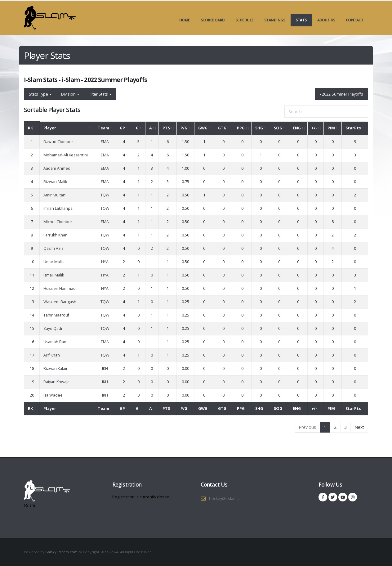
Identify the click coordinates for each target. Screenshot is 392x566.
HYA (105, 262)
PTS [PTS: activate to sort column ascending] (166, 128)
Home (185, 20)
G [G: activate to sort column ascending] (137, 128)
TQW (105, 195)
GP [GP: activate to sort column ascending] (122, 128)
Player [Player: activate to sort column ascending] (50, 128)
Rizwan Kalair (56, 368)
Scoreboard (213, 20)
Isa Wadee (53, 395)
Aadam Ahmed (57, 168)
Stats (301, 20)
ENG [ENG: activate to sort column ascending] (297, 128)
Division (69, 94)
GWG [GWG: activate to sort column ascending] (203, 128)
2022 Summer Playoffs (343, 94)
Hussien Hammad (60, 288)
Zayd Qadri (53, 328)
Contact (355, 20)
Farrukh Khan (56, 235)
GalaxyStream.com (62, 552)
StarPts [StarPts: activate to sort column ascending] (353, 128)
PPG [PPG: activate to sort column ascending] (241, 128)
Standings (275, 20)
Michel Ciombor (58, 222)
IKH (105, 368)
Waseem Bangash (60, 302)
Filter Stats (99, 94)
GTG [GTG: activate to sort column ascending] (222, 128)
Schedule (245, 20)
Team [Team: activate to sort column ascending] (103, 128)
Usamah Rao (55, 342)
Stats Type (39, 94)
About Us (326, 20)
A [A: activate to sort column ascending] (151, 128)
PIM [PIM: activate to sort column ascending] (331, 128)
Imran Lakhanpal (58, 208)
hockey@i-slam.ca (225, 499)
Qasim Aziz (53, 248)
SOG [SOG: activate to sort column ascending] (278, 128)
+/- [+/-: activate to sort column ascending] (314, 128)
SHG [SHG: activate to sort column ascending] (259, 128)
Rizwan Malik (55, 182)
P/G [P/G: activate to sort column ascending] (184, 128)
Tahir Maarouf (56, 315)
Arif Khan (52, 355)
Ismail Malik (54, 275)
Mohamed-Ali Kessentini (66, 155)
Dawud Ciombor (58, 142)
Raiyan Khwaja (56, 382)
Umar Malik (53, 262)
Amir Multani (55, 195)
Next (359, 427)
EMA (105, 142)
